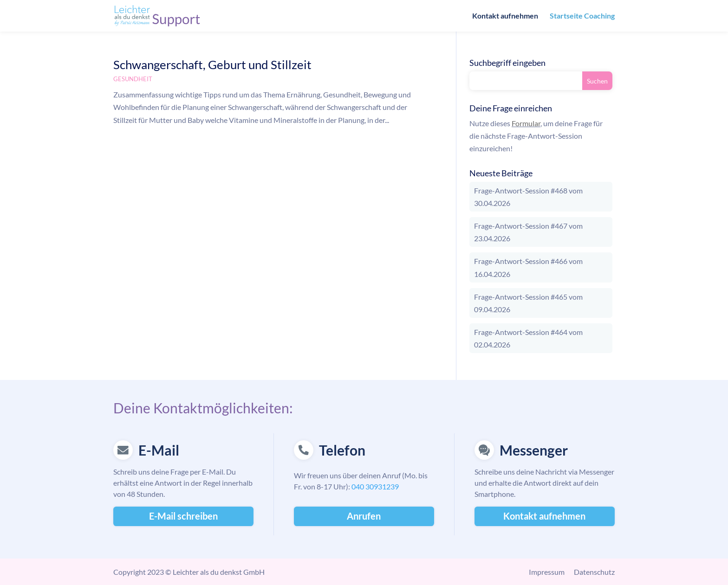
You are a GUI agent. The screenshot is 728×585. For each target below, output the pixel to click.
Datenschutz (594, 572)
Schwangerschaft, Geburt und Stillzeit (212, 64)
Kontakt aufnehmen (505, 16)
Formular (526, 123)
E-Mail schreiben (183, 516)
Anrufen (364, 516)
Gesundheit (133, 79)
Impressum (547, 572)
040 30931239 (375, 486)
